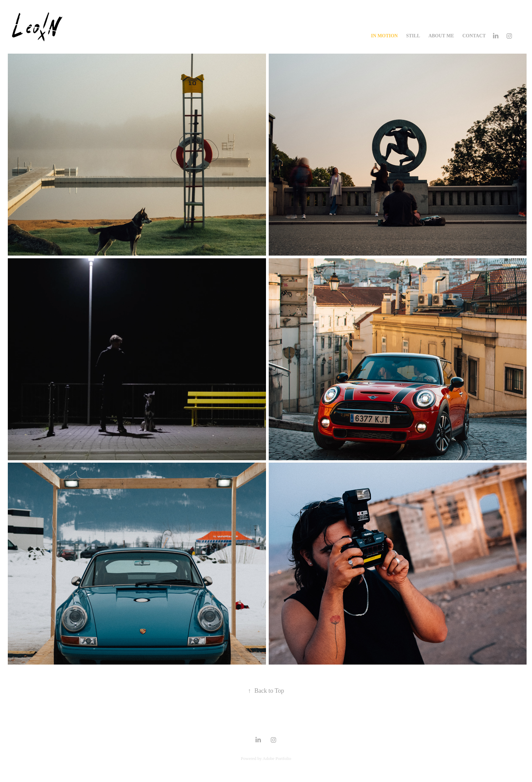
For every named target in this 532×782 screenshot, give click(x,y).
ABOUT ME (441, 36)
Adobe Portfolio (277, 758)
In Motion (385, 36)
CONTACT (474, 36)
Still (413, 36)
